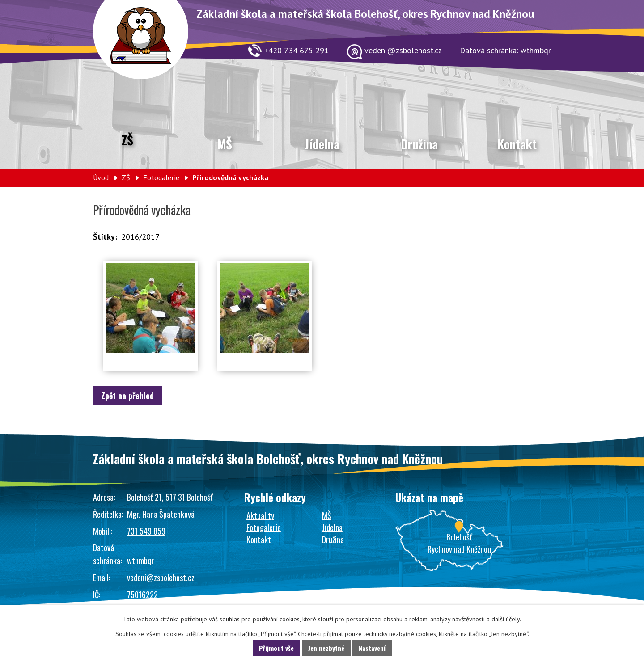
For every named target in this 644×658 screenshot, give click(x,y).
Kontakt (517, 144)
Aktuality (260, 515)
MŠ (225, 144)
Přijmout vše (276, 648)
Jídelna (322, 144)
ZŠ (127, 140)
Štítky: (105, 237)
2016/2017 (140, 237)
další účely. (506, 619)
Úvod (101, 177)
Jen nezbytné (326, 648)
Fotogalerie (161, 177)
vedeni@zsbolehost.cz (161, 578)
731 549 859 (146, 531)
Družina (419, 144)
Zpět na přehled (127, 396)
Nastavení (372, 648)
